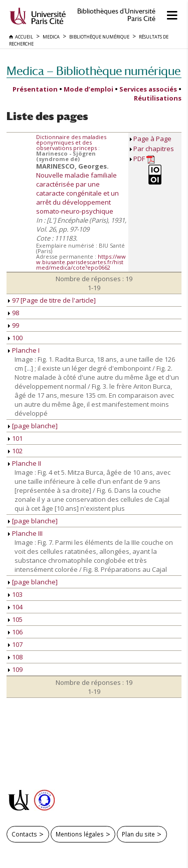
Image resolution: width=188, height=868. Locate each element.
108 (15, 657)
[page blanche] (33, 426)
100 (15, 338)
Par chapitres (154, 149)
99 (14, 325)
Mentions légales (80, 834)
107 (15, 644)
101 (15, 438)
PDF (144, 159)
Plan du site (138, 834)
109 (15, 669)
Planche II (25, 463)
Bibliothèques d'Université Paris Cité (116, 15)
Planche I (24, 350)
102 (15, 451)
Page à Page (152, 139)
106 (15, 632)
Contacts (24, 834)
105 (15, 619)
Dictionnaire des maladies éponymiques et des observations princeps (71, 142)
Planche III (25, 533)
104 (15, 607)
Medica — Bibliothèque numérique (93, 71)
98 (14, 313)
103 (15, 594)
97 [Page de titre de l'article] (52, 300)
